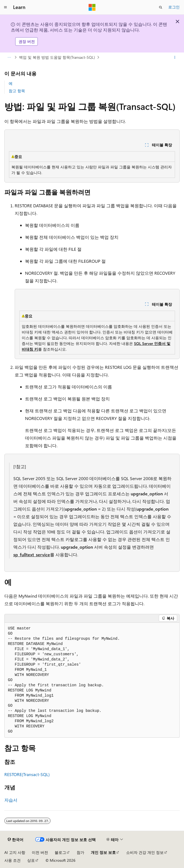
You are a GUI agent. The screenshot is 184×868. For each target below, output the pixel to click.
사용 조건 (13, 860)
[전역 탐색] (5, 7)
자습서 (11, 800)
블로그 (60, 852)
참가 (80, 852)
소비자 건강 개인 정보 (145, 852)
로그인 (174, 7)
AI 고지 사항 (15, 852)
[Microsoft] (92, 7)
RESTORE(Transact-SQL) (27, 774)
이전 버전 (40, 852)
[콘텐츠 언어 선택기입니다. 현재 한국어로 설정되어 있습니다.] (15, 840)
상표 (31, 860)
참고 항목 (17, 91)
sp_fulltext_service (32, 555)
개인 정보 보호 (103, 852)
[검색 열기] (161, 7)
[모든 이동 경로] (9, 57)
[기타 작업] (175, 57)
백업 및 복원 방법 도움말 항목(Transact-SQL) (57, 57)
